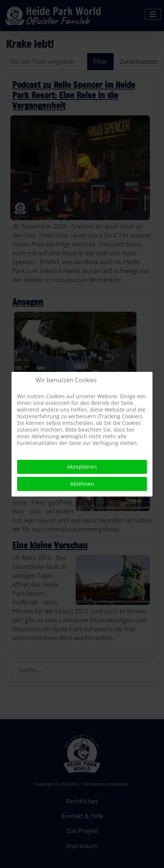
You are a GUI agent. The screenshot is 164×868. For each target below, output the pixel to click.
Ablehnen (82, 484)
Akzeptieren (82, 467)
